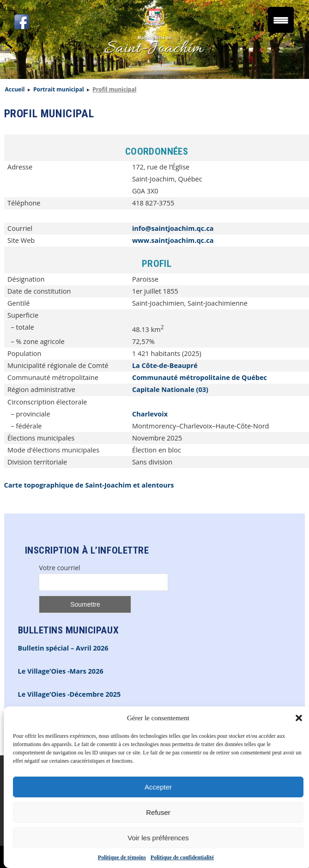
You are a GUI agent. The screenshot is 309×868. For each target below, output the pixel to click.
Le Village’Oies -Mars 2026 (61, 671)
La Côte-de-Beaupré (165, 365)
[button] (299, 718)
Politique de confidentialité (182, 857)
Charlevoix (150, 414)
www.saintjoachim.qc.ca (173, 240)
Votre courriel (59, 568)
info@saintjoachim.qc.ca (173, 228)
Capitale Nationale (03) (170, 389)
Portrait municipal (59, 89)
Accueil (15, 89)
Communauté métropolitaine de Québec (200, 377)
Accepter (158, 787)
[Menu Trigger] (281, 20)
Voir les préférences (158, 838)
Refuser (158, 812)
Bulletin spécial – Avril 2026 (63, 648)
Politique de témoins (122, 857)
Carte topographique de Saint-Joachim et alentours (89, 485)
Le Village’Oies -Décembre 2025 (70, 694)
